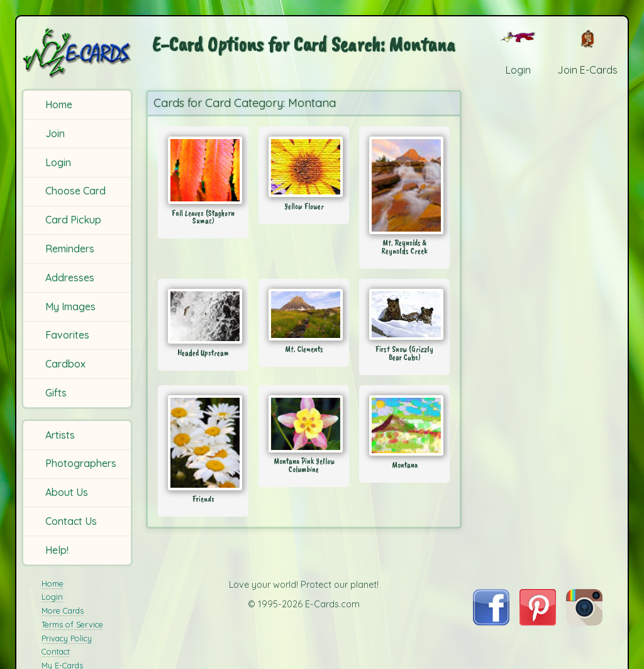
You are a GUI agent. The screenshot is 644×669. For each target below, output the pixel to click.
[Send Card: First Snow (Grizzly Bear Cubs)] (404, 314)
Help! (57, 550)
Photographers (81, 463)
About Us (67, 492)
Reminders (70, 249)
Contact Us (71, 521)
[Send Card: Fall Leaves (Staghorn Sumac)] (203, 170)
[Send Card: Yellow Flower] (304, 167)
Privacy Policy (67, 638)
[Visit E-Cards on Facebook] (491, 622)
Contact (56, 651)
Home (59, 104)
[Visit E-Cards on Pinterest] (538, 622)
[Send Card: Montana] (404, 425)
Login (58, 162)
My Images (70, 306)
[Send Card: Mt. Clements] (304, 315)
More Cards (63, 610)
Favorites (67, 335)
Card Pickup (73, 220)
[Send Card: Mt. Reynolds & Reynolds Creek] (404, 185)
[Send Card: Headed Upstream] (203, 316)
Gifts (56, 393)
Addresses (70, 278)
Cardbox (65, 364)
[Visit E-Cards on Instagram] (584, 622)
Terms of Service (72, 624)
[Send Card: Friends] (203, 443)
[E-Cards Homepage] (78, 53)
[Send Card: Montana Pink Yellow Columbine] (304, 424)
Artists (60, 435)
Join (55, 133)
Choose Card (75, 191)
